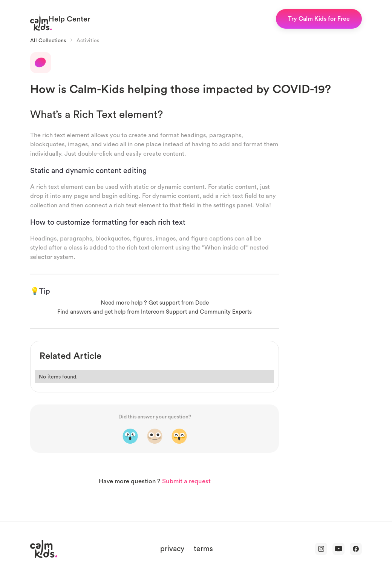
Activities (88, 40)
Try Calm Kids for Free (319, 18)
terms (203, 548)
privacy (172, 548)
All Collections (48, 40)
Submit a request (186, 481)
